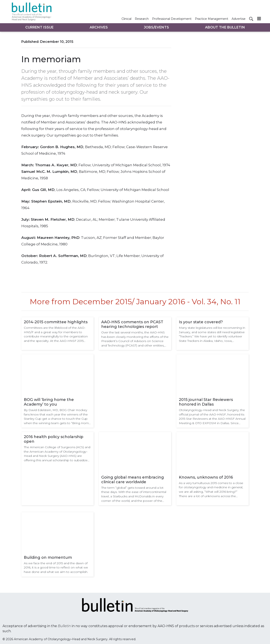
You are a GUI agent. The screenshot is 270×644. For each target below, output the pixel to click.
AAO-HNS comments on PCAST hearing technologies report (132, 324)
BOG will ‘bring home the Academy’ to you (49, 402)
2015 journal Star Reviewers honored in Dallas (206, 402)
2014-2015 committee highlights (56, 322)
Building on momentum (48, 557)
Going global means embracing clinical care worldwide (133, 480)
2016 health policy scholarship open (54, 439)
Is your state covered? (201, 322)
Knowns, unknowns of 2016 (206, 477)
